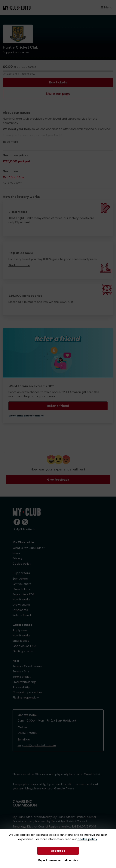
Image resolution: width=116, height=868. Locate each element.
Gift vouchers (22, 584)
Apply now (20, 630)
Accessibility (21, 687)
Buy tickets (58, 82)
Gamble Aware (64, 788)
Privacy (18, 558)
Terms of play (22, 677)
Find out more (19, 265)
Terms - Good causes (27, 666)
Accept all (58, 851)
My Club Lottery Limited (69, 817)
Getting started (23, 651)
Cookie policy (22, 564)
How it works (21, 599)
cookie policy (87, 839)
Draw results (21, 605)
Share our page (58, 94)
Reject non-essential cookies (58, 860)
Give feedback (58, 480)
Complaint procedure (27, 692)
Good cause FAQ (24, 646)
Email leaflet (21, 641)
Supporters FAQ (24, 594)
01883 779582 (27, 733)
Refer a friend (58, 406)
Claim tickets (21, 589)
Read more (11, 142)
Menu (106, 7)
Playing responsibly (26, 697)
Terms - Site (21, 671)
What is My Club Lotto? (29, 548)
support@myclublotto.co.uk (37, 745)
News (16, 553)
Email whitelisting (24, 682)
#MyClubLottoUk (24, 529)
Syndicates (20, 610)
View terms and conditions (26, 416)
